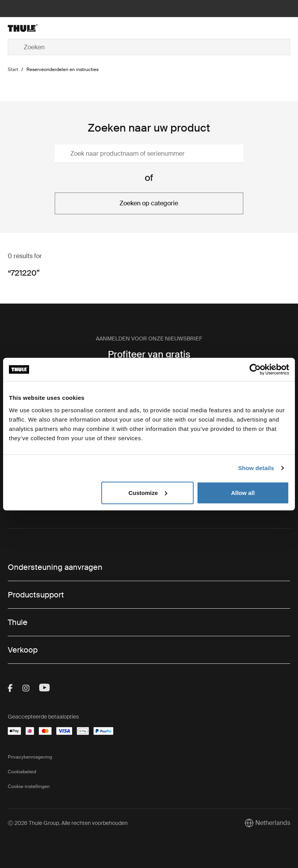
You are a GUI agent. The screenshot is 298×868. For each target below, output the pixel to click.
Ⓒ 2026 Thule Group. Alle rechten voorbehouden (68, 823)
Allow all (243, 492)
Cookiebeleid (22, 772)
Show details (256, 468)
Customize (148, 492)
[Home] (55, 28)
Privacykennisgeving (30, 757)
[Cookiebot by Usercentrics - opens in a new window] (255, 370)
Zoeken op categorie (149, 203)
